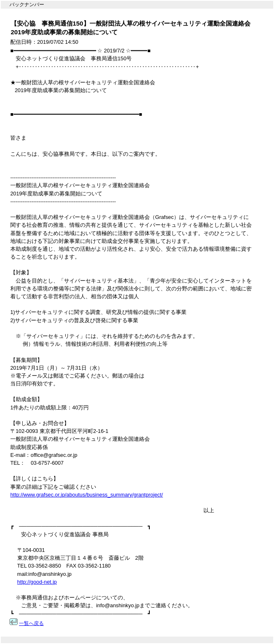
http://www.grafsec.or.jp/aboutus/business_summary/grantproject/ (87, 495)
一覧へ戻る (31, 623)
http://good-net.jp (37, 582)
